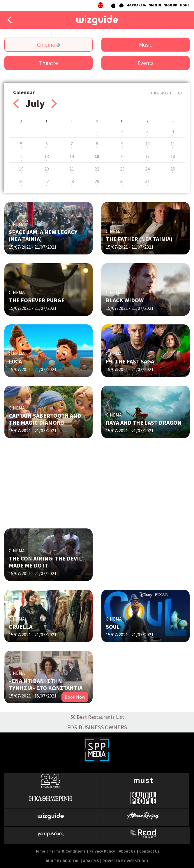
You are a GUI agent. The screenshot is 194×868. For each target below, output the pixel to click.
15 (97, 156)
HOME (185, 5)
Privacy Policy (102, 851)
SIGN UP (171, 5)
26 (21, 181)
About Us (127, 851)
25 (173, 169)
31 (147, 181)
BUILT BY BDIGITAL (62, 861)
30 (122, 181)
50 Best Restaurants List (97, 717)
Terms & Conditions (67, 851)
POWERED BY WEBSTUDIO (125, 861)
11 (173, 144)
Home (40, 851)
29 (97, 181)
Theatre (48, 63)
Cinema (46, 45)
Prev (16, 104)
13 (47, 156)
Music (145, 45)
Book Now (75, 697)
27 (47, 181)
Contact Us (149, 851)
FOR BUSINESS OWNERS (97, 727)
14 (72, 156)
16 (122, 156)
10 (147, 144)
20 (47, 169)
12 (21, 156)
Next (54, 104)
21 (72, 169)
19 (21, 169)
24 (147, 169)
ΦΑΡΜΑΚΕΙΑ (136, 5)
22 (97, 169)
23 (122, 169)
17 (147, 156)
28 (72, 181)
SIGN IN (155, 5)
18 (173, 156)
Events (145, 63)
